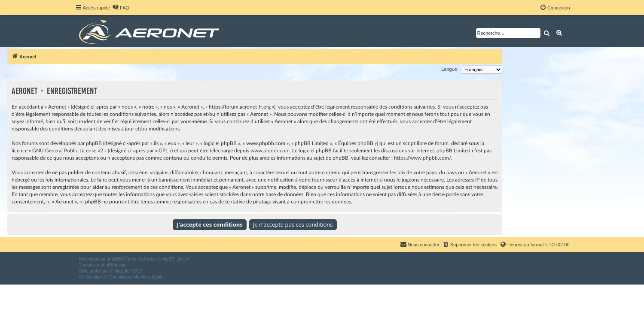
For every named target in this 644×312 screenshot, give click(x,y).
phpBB (114, 259)
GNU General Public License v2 (68, 151)
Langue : (450, 69)
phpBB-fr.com (114, 265)
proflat (96, 271)
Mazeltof (122, 271)
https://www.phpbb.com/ (423, 158)
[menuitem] (121, 8)
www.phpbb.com (270, 151)
